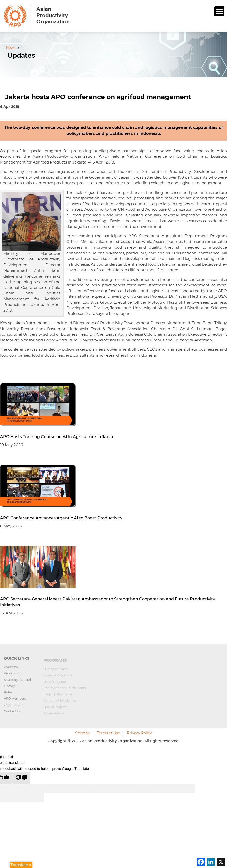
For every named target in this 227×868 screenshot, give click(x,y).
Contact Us (12, 714)
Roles (8, 695)
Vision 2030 (13, 676)
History (9, 689)
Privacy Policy (139, 733)
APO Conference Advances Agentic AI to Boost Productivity (61, 518)
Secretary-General (17, 683)
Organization (14, 708)
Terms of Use (108, 733)
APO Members (15, 702)
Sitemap (83, 733)
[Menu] (219, 11)
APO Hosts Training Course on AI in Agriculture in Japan (57, 437)
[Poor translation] (21, 778)
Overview (11, 670)
